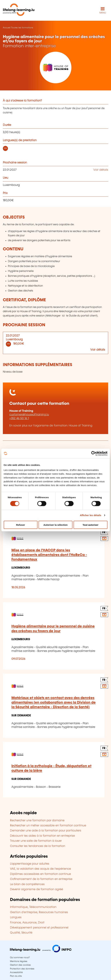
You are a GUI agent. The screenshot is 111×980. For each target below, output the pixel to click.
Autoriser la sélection (55, 525)
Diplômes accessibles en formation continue (40, 874)
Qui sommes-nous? (20, 958)
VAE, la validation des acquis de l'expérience (40, 869)
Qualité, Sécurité (21, 933)
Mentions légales (19, 961)
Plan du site (16, 976)
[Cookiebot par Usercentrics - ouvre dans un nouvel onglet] (94, 453)
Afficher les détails (90, 515)
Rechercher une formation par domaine (37, 821)
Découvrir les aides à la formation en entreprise (42, 836)
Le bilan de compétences (27, 884)
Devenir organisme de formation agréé (36, 889)
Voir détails (101, 170)
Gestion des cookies (20, 965)
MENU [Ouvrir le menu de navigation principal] (103, 13)
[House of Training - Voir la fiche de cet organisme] (55, 67)
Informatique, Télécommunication (33, 907)
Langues (16, 917)
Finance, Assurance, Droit (27, 923)
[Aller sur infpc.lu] (41, 952)
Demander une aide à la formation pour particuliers (46, 831)
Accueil (7, 28)
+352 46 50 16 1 (19, 418)
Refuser (21, 525)
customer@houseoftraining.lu (29, 415)
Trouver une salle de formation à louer (36, 841)
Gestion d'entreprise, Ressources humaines (39, 912)
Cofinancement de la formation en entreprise (41, 879)
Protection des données (22, 969)
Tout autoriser (90, 525)
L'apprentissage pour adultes (30, 864)
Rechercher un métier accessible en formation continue (48, 826)
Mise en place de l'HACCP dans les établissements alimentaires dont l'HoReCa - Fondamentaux (49, 555)
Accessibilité (16, 972)
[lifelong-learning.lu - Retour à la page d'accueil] (19, 10)
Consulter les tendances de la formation (38, 846)
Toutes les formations (22, 28)
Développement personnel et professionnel (39, 928)
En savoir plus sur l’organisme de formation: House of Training (51, 426)
